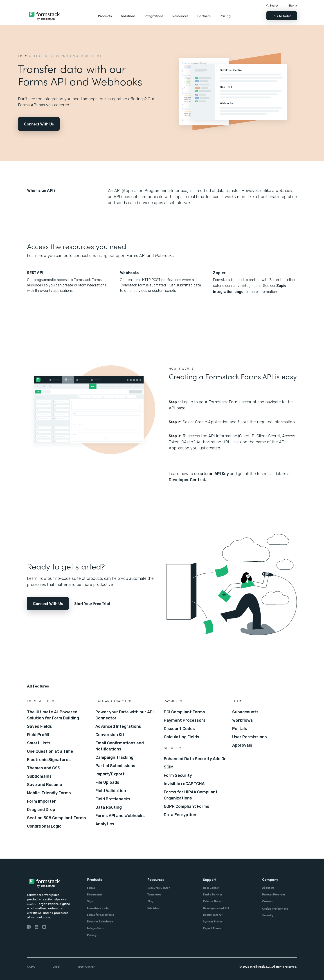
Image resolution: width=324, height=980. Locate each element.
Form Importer (41, 801)
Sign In (293, 5)
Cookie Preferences (275, 908)
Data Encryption (180, 815)
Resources (180, 16)
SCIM (169, 767)
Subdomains (39, 776)
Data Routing (109, 807)
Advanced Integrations (118, 726)
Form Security (178, 775)
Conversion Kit (110, 735)
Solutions (128, 16)
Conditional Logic (44, 826)
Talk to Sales (282, 16)
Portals (240, 729)
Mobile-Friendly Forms (49, 793)
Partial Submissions (115, 766)
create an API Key (211, 474)
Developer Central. (187, 480)
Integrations (154, 16)
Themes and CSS (44, 768)
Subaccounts (245, 712)
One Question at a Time (50, 751)
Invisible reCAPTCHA (184, 784)
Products (105, 16)
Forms (24, 56)
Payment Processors (185, 720)
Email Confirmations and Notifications (120, 746)
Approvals (242, 745)
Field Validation (111, 791)
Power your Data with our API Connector (125, 715)
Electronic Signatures (49, 760)
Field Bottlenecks (113, 799)
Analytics (105, 824)
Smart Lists (39, 743)
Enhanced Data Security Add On (195, 759)
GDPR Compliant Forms (187, 806)
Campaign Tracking (114, 757)
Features (43, 56)
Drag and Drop (41, 810)
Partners (204, 16)
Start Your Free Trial (92, 603)
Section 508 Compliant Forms (56, 818)
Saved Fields (39, 726)
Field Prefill (38, 735)
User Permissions (250, 737)
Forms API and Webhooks (120, 816)
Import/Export (110, 774)
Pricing (225, 16)
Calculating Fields (181, 737)
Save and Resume (45, 785)
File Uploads (107, 782)
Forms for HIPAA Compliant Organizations (191, 795)
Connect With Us (39, 124)
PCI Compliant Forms (184, 712)
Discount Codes (179, 729)
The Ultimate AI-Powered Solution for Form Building (53, 715)
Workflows (243, 720)
